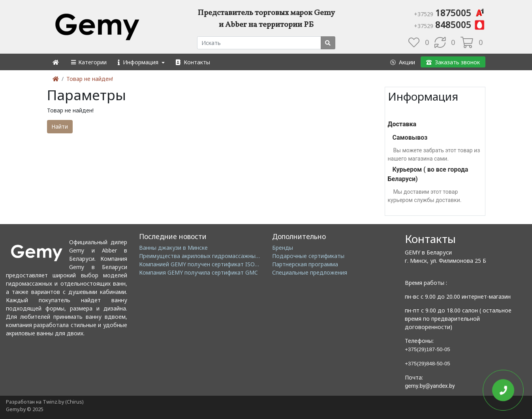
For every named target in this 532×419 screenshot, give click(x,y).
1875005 (450, 13)
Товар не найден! (90, 79)
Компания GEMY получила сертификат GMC (198, 272)
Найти (60, 126)
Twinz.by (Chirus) (63, 402)
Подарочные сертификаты (308, 256)
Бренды (283, 248)
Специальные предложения (310, 272)
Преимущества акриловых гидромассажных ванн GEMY (214, 256)
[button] (88, 62)
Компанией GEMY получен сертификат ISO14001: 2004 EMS (219, 264)
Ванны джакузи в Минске (173, 248)
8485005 (450, 24)
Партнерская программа (305, 264)
